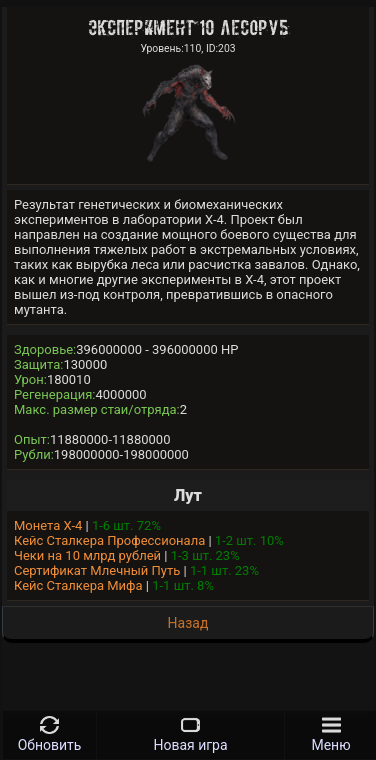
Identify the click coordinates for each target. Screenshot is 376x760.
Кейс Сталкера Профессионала (109, 540)
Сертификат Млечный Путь (97, 570)
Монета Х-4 (48, 525)
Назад (188, 623)
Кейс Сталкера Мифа (78, 585)
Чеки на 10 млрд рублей (87, 555)
